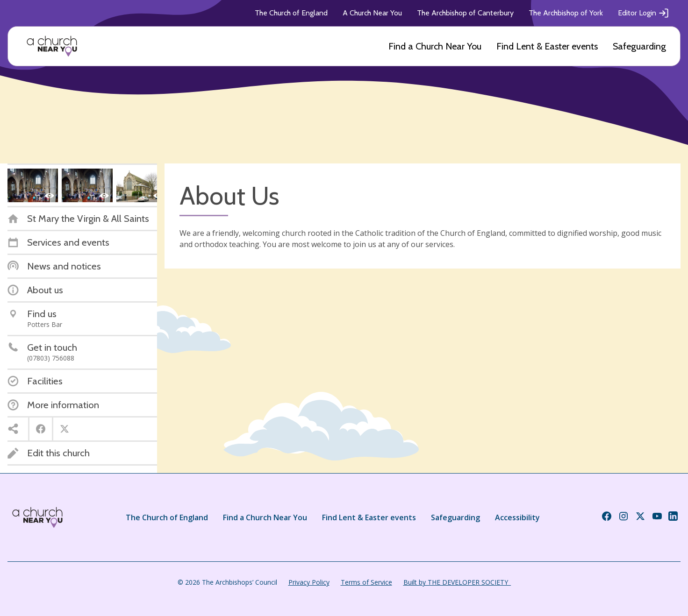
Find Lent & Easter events (547, 46)
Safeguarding (639, 46)
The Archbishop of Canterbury (465, 13)
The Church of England (291, 13)
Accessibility (517, 517)
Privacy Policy (309, 582)
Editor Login (644, 13)
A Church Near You (372, 13)
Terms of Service (366, 582)
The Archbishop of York (566, 13)
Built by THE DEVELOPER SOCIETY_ (457, 582)
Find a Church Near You (435, 46)
